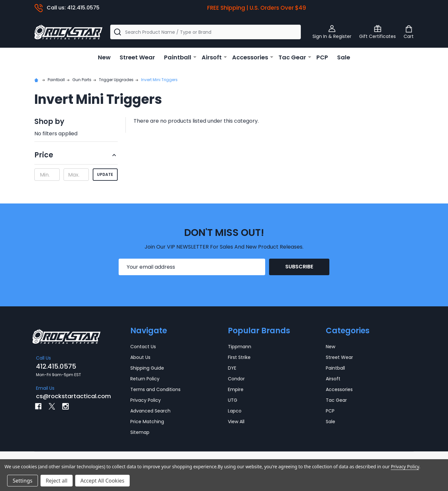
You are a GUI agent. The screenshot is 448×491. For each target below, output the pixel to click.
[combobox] (206, 32)
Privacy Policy (146, 400)
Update (105, 174)
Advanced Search (150, 411)
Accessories (250, 57)
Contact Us (143, 347)
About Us (140, 357)
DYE (232, 368)
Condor (236, 379)
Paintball (178, 57)
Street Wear (137, 57)
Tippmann (240, 347)
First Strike (239, 357)
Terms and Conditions (155, 389)
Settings (23, 481)
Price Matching (147, 422)
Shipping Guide (147, 368)
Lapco (235, 411)
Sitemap (140, 432)
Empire (236, 389)
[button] (76, 157)
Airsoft (212, 57)
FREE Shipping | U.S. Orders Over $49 (257, 8)
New (104, 57)
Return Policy (145, 379)
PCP (322, 57)
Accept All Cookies (102, 481)
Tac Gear (292, 57)
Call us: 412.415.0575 (67, 8)
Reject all (57, 481)
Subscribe (299, 267)
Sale (344, 57)
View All (236, 422)
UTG (233, 400)
